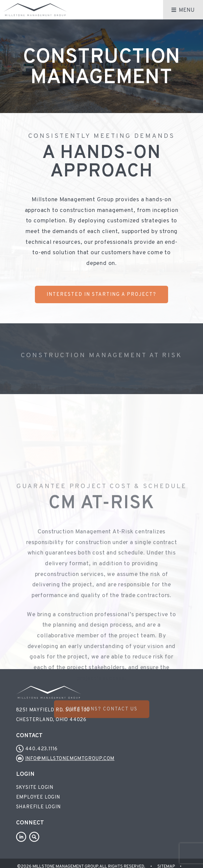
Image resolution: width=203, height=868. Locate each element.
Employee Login (38, 797)
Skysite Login (35, 788)
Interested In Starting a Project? (102, 295)
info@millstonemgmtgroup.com (65, 759)
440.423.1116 (37, 749)
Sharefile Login (38, 807)
